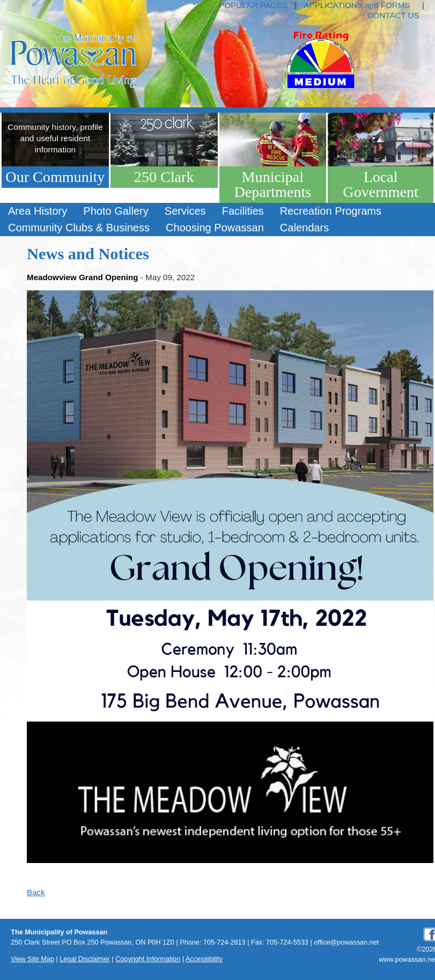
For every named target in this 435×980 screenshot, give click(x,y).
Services (185, 211)
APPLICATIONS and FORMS (357, 5)
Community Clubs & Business (79, 228)
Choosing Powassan (215, 228)
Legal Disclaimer (85, 959)
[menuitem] (38, 211)
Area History (38, 211)
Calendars (304, 228)
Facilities (243, 211)
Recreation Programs (331, 211)
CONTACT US (393, 15)
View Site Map (32, 959)
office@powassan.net (346, 942)
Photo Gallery (116, 211)
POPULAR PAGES (253, 5)
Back (36, 892)
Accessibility (204, 959)
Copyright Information (148, 959)
